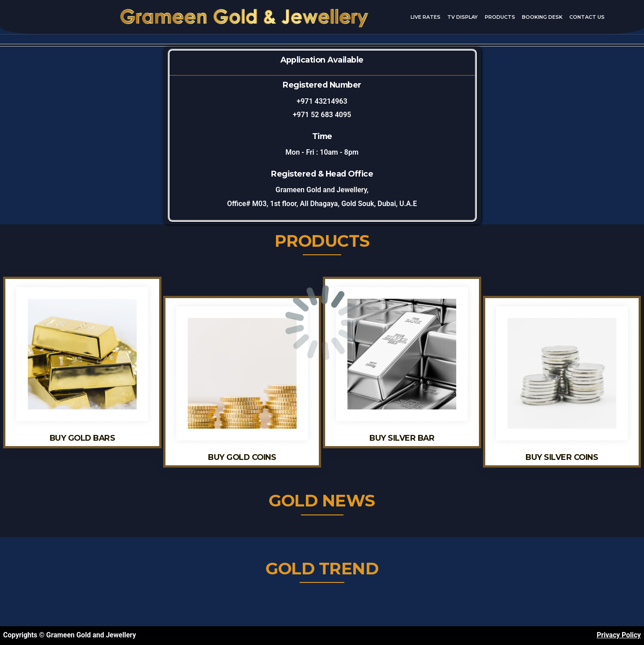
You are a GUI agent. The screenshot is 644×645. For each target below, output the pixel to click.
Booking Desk (542, 17)
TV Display (462, 17)
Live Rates (426, 17)
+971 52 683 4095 (322, 115)
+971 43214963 (322, 101)
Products (500, 17)
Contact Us (587, 17)
